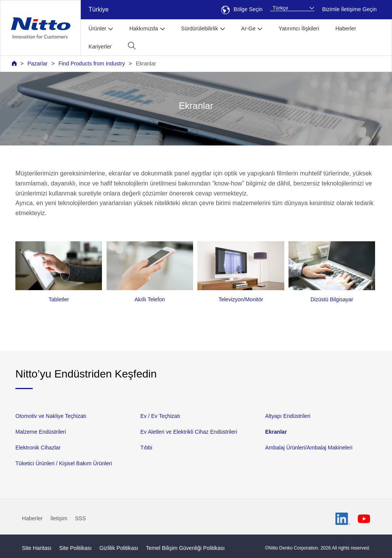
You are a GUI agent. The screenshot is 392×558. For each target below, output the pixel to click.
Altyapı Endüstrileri (288, 416)
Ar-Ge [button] (249, 28)
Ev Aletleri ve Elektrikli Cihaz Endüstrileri (189, 432)
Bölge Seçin (242, 9)
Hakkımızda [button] (143, 28)
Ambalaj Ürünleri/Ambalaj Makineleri (309, 448)
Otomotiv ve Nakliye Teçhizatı (51, 416)
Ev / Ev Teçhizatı (160, 416)
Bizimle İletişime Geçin (349, 9)
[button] (132, 46)
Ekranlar (146, 63)
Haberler (346, 28)
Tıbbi (146, 448)
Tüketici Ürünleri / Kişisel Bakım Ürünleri (64, 463)
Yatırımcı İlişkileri (299, 28)
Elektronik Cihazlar (38, 448)
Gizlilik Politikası (119, 548)
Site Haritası (37, 548)
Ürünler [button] (97, 28)
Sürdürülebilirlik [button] (200, 28)
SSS (80, 518)
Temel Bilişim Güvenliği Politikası (185, 548)
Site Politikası (76, 548)
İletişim (59, 518)
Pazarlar (37, 63)
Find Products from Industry (92, 63)
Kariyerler (100, 47)
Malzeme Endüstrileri (41, 432)
